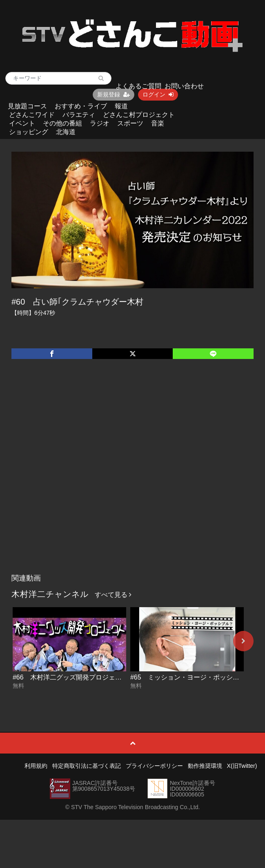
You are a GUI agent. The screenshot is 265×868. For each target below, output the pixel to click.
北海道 (66, 132)
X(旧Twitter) (242, 766)
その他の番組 (62, 123)
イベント (22, 123)
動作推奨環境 (205, 766)
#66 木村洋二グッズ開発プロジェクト (70, 677)
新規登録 (114, 94)
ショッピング (29, 132)
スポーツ (130, 123)
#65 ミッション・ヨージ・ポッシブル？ (191, 677)
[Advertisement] (93, 475)
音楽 (158, 123)
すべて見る (113, 595)
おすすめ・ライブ (81, 106)
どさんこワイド (32, 115)
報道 (121, 106)
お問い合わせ (184, 86)
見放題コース (27, 106)
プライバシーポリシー (154, 766)
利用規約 (36, 766)
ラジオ (100, 123)
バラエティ (79, 115)
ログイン (158, 94)
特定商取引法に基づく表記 (87, 766)
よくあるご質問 (138, 86)
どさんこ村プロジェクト (139, 115)
